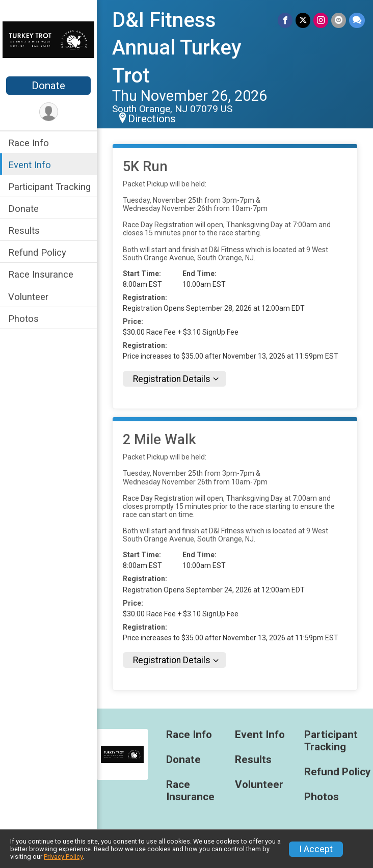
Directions (152, 119)
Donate (48, 86)
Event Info (30, 165)
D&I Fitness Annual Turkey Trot (177, 48)
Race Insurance (41, 274)
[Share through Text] (357, 20)
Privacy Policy (63, 857)
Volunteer (28, 297)
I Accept (316, 849)
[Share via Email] (339, 20)
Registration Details (172, 379)
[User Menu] (49, 112)
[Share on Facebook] (285, 20)
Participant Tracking (49, 187)
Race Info (29, 143)
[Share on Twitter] (303, 20)
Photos (23, 319)
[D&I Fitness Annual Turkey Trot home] (48, 39)
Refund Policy (37, 252)
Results (24, 230)
